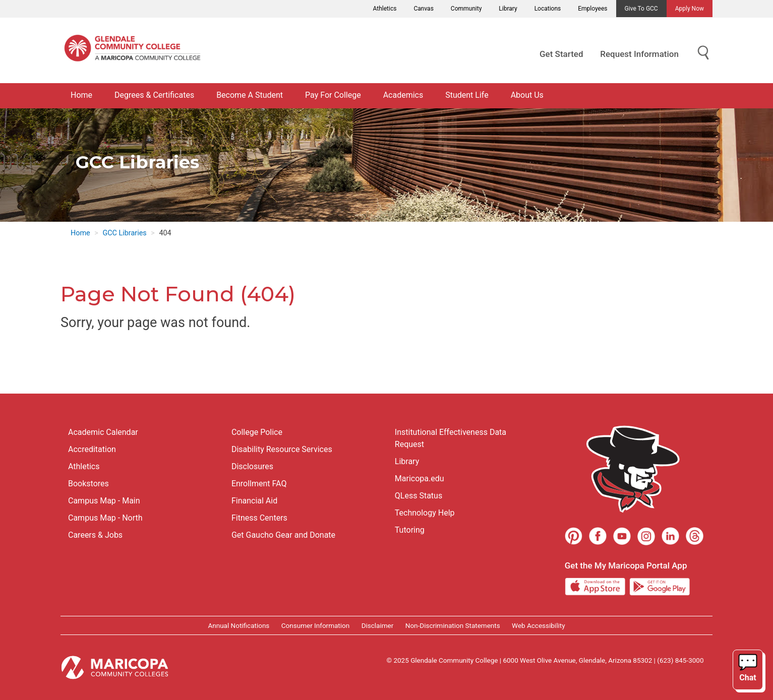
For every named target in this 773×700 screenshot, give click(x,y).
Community (466, 9)
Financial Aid (254, 501)
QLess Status (419, 496)
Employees (592, 9)
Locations (548, 9)
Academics (403, 95)
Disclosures (252, 466)
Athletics (385, 9)
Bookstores (88, 484)
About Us (527, 95)
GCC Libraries (124, 233)
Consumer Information (315, 625)
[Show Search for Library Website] (703, 53)
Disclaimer (378, 625)
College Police (257, 432)
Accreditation (92, 449)
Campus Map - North (105, 518)
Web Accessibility (538, 625)
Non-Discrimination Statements (453, 625)
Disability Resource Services (282, 449)
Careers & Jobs (95, 535)
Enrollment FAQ (259, 484)
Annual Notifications (239, 625)
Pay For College (333, 95)
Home (81, 95)
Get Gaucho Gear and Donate (283, 535)
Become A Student (250, 95)
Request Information (639, 54)
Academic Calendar (103, 432)
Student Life (467, 95)
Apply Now (690, 9)
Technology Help (425, 513)
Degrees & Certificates (154, 95)
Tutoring (410, 530)
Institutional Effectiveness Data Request (451, 438)
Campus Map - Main (104, 501)
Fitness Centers (259, 518)
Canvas (423, 9)
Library (508, 9)
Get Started (561, 54)
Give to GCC (641, 9)
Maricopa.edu (420, 479)
